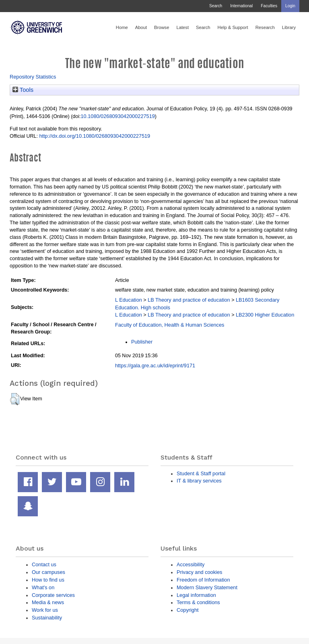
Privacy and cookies (199, 572)
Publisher (142, 342)
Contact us (44, 564)
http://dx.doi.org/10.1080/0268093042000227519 (95, 136)
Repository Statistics (33, 77)
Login (290, 6)
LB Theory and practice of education (189, 300)
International (241, 6)
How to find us (48, 580)
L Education (129, 300)
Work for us (45, 610)
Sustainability (47, 618)
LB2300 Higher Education (265, 315)
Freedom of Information (203, 580)
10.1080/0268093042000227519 (117, 116)
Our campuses (48, 572)
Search (216, 6)
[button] (15, 399)
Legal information (196, 595)
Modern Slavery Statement (207, 587)
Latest (182, 27)
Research (265, 27)
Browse (162, 27)
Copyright (188, 610)
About (141, 27)
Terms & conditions (198, 602)
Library (289, 27)
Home (122, 27)
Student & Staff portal (201, 473)
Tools (23, 90)
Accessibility (191, 564)
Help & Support (233, 27)
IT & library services (199, 481)
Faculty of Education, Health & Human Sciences (170, 325)
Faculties (269, 6)
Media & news (48, 602)
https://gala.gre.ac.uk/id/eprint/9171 (155, 365)
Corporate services (53, 595)
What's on (43, 587)
